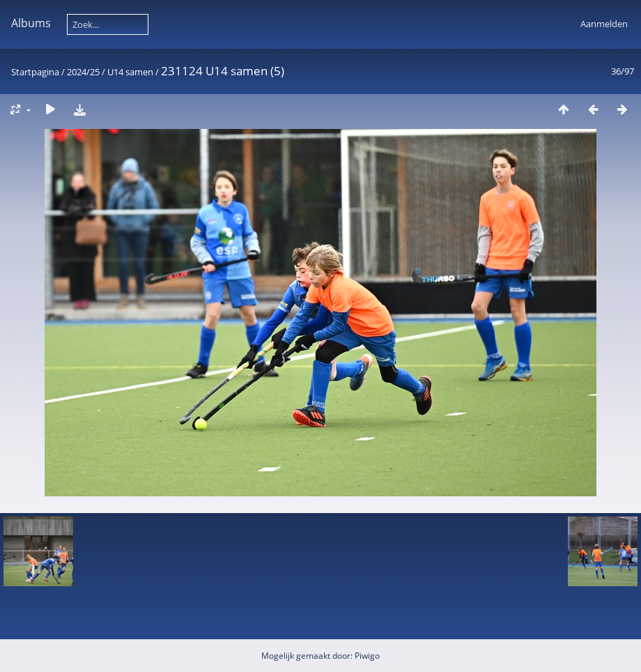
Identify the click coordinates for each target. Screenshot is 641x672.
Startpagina (35, 72)
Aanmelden (604, 24)
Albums (31, 23)
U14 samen (130, 72)
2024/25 (83, 72)
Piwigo (367, 656)
